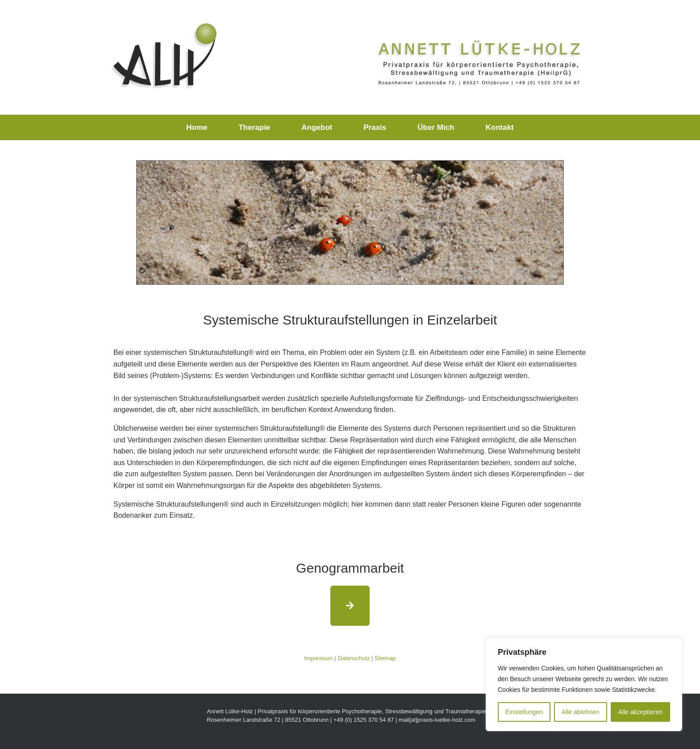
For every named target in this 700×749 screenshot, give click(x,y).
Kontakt (499, 127)
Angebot (317, 127)
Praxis (375, 127)
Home (197, 127)
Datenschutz (354, 658)
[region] (584, 684)
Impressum (318, 658)
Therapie (254, 127)
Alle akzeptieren (640, 712)
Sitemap (385, 658)
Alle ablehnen (581, 712)
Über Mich (436, 127)
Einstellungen (524, 712)
